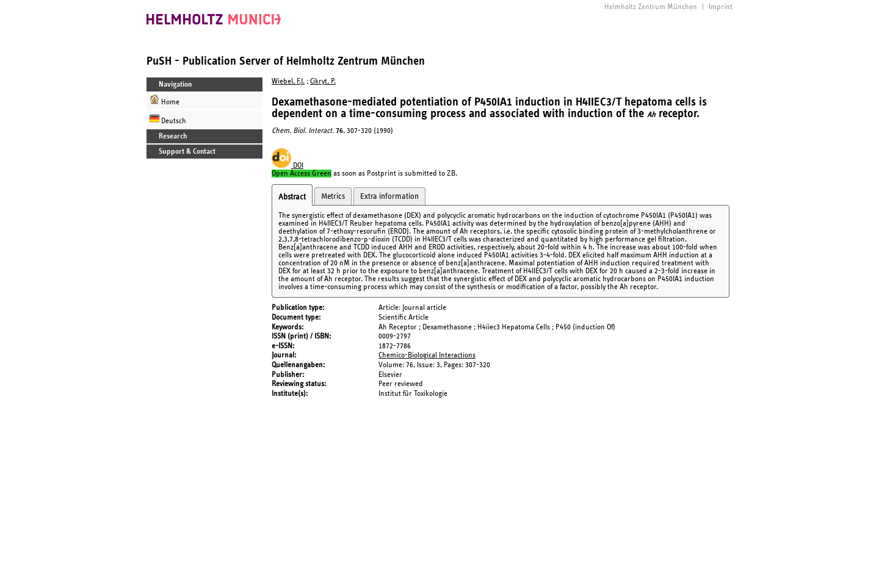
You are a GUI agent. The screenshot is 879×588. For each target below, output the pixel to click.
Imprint (721, 7)
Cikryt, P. (323, 81)
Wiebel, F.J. (288, 81)
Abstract (292, 197)
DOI (288, 166)
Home (165, 100)
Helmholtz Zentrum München (651, 7)
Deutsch (168, 119)
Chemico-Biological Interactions (427, 355)
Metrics (333, 196)
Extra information (389, 196)
